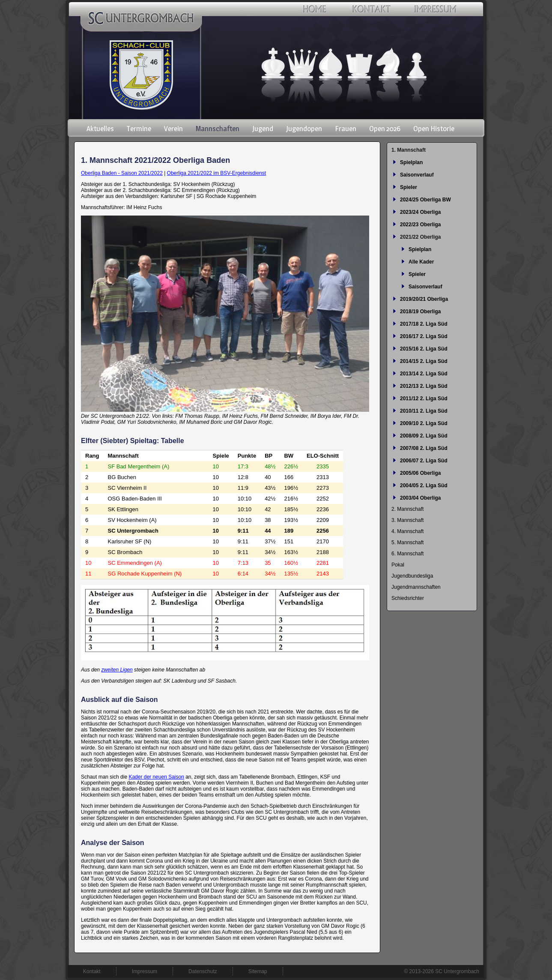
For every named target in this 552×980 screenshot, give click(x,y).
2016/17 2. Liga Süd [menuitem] (424, 336)
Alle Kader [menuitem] (421, 262)
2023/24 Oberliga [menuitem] (420, 212)
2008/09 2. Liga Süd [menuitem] (424, 436)
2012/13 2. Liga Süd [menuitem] (424, 386)
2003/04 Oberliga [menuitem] (420, 498)
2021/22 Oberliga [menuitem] (420, 237)
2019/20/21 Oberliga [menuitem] (424, 299)
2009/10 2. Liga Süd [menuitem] (424, 423)
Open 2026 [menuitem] (385, 129)
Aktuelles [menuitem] (100, 129)
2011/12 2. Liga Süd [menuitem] (424, 399)
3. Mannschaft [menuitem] (407, 520)
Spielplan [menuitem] (411, 162)
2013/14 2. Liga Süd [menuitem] (424, 374)
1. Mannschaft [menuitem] (409, 150)
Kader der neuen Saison (156, 777)
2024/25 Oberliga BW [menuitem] (425, 200)
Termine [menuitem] (139, 129)
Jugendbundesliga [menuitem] (412, 576)
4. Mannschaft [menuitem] (407, 531)
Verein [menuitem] (173, 129)
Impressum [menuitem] (145, 971)
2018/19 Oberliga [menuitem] (420, 312)
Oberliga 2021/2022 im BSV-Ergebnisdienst (216, 173)
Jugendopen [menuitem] (304, 129)
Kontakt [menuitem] (92, 971)
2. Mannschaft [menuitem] (407, 509)
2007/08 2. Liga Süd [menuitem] (424, 448)
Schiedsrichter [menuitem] (408, 598)
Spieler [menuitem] (409, 187)
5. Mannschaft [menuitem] (407, 542)
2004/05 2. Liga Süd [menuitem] (424, 486)
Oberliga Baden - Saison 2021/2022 (122, 173)
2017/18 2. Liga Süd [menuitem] (424, 324)
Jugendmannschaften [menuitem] (416, 587)
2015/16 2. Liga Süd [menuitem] (424, 349)
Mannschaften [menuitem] (218, 129)
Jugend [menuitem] (263, 129)
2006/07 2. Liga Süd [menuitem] (424, 461)
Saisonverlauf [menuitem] (417, 175)
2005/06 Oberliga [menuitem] (420, 473)
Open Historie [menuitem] (434, 129)
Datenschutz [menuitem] (203, 971)
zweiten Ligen (117, 670)
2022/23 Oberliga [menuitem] (420, 225)
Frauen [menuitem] (346, 129)
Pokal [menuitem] (398, 565)
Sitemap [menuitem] (258, 971)
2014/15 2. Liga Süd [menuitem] (424, 361)
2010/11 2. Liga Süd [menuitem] (424, 411)
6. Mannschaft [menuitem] (407, 554)
